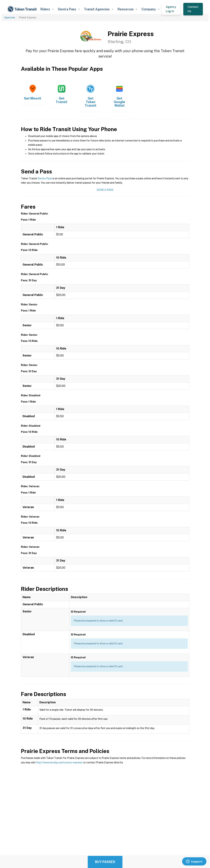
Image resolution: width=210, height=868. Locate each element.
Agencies (10, 18)
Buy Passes (105, 862)
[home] (23, 9)
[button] (47, 9)
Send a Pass (45, 178)
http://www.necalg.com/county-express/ (59, 762)
